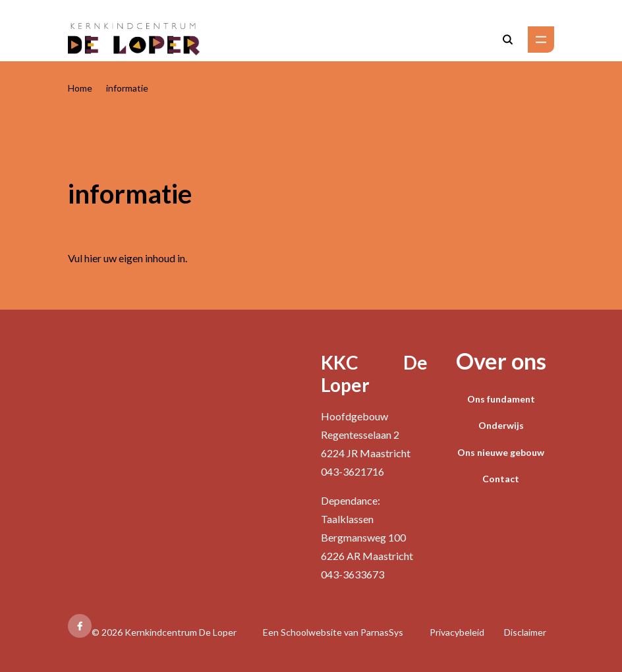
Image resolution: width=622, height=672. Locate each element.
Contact (501, 479)
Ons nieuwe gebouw (501, 452)
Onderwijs (501, 425)
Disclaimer (525, 632)
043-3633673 (353, 574)
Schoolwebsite (311, 632)
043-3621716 (353, 471)
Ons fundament (501, 399)
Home (80, 88)
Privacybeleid (457, 632)
